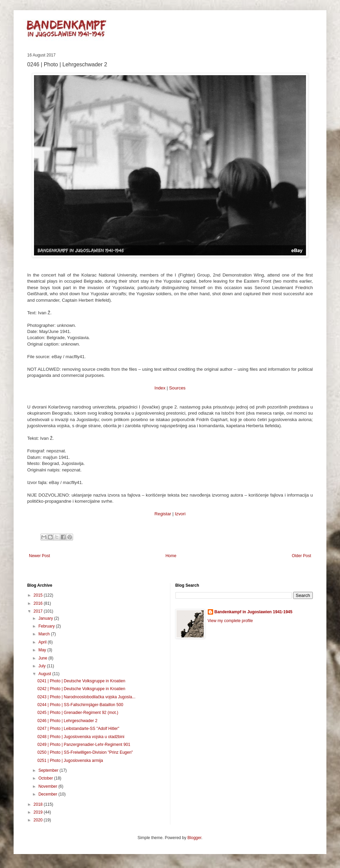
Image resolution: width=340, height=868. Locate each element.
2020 (39, 820)
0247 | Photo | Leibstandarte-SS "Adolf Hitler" (78, 729)
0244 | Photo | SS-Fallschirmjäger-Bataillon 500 (80, 705)
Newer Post (39, 556)
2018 (39, 804)
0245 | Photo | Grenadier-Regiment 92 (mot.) (78, 713)
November (48, 786)
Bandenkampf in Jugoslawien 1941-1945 (253, 612)
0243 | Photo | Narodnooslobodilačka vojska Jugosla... (86, 697)
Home (171, 556)
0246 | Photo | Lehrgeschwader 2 (67, 721)
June (43, 658)
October (46, 778)
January (46, 618)
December (48, 794)
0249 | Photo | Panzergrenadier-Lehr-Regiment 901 (84, 745)
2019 (39, 812)
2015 (39, 595)
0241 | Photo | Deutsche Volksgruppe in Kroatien (81, 681)
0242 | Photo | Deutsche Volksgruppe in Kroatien (81, 689)
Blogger (194, 838)
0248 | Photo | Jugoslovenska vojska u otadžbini (81, 737)
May (43, 650)
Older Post (301, 556)
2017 (39, 611)
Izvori (180, 514)
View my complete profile (230, 621)
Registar (163, 514)
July (43, 666)
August (45, 674)
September (49, 770)
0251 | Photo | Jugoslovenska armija (70, 761)
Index (160, 388)
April (43, 642)
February (47, 626)
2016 (39, 603)
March (45, 634)
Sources (177, 388)
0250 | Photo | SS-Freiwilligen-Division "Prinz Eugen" (85, 752)
